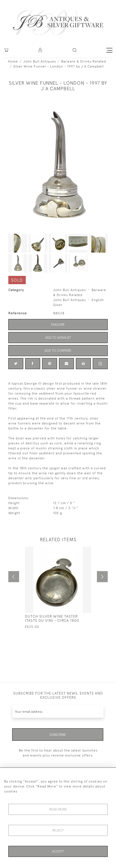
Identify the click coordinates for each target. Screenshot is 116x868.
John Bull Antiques (40, 61)
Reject (58, 830)
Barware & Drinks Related (84, 61)
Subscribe (58, 735)
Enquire (58, 325)
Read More (58, 809)
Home (13, 61)
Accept (58, 851)
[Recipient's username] (58, 712)
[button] (41, 50)
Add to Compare (58, 351)
